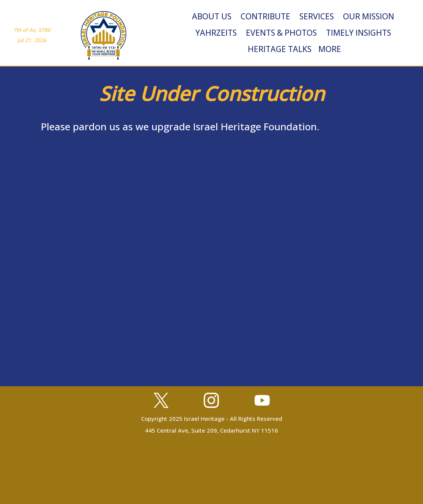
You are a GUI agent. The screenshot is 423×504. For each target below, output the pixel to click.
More (330, 49)
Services (317, 16)
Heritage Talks (280, 49)
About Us (212, 16)
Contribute (265, 16)
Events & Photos (281, 33)
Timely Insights (359, 33)
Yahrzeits (216, 33)
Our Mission (369, 16)
